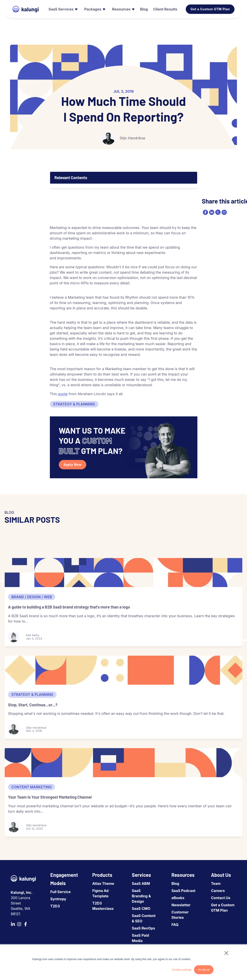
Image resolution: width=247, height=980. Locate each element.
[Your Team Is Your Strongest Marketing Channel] (123, 763)
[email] (224, 212)
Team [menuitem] (216, 883)
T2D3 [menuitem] (55, 906)
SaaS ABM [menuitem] (141, 883)
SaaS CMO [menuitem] (141, 909)
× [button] (226, 953)
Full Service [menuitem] (60, 892)
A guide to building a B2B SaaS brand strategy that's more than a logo (69, 607)
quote (63, 394)
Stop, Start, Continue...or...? (33, 705)
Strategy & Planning (74, 404)
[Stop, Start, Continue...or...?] (123, 670)
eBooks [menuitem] (178, 898)
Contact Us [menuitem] (221, 898)
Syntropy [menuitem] (58, 899)
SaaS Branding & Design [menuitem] (141, 896)
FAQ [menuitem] (175, 925)
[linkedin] (211, 212)
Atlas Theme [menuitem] (103, 883)
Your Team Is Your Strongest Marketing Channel (50, 797)
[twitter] (217, 212)
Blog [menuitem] (175, 883)
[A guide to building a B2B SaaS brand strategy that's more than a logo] (123, 573)
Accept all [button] (204, 970)
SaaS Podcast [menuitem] (183, 891)
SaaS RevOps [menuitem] (144, 928)
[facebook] (205, 212)
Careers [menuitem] (218, 891)
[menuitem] (62, 9)
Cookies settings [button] (182, 970)
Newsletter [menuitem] (181, 905)
